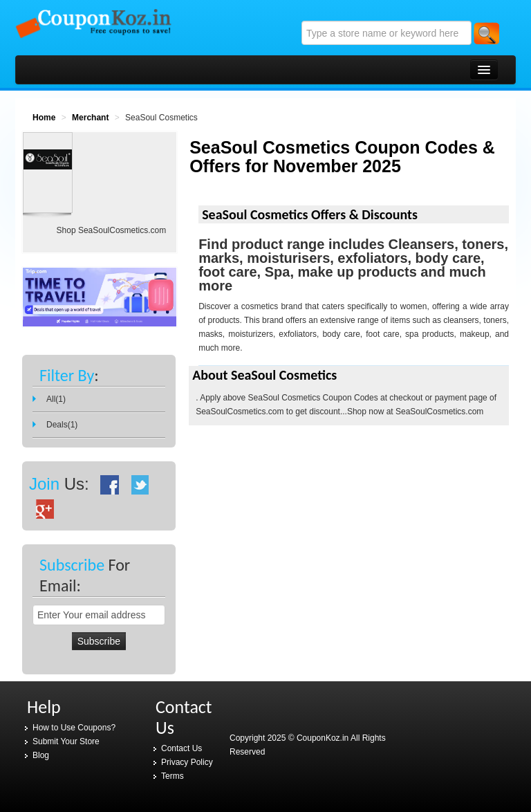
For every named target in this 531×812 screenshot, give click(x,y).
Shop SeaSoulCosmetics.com (112, 230)
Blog (41, 755)
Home (44, 118)
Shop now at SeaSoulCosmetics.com (415, 412)
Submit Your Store (66, 741)
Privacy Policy (187, 762)
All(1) (56, 399)
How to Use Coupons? (74, 728)
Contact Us (181, 748)
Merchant (90, 118)
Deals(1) (62, 425)
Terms (173, 776)
